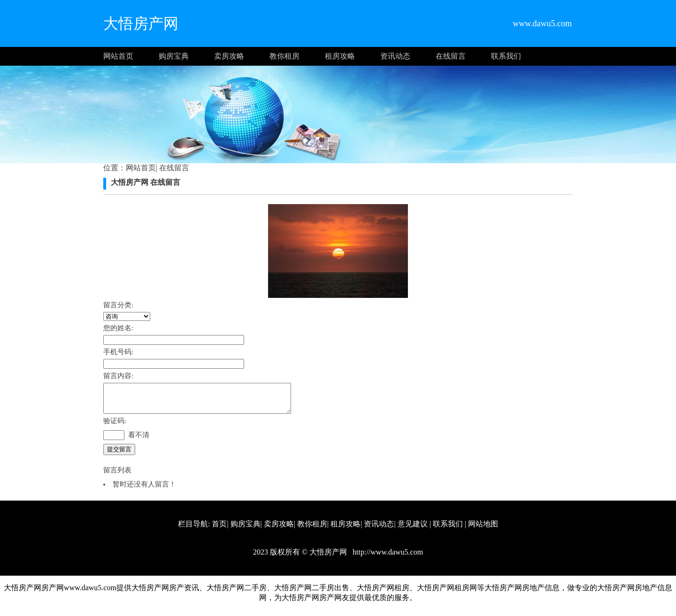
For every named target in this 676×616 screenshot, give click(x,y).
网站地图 (483, 529)
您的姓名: (118, 328)
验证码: (115, 426)
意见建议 (413, 529)
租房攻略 (340, 56)
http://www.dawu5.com (387, 558)
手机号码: (118, 352)
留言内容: (118, 376)
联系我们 (506, 56)
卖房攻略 (229, 56)
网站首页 (118, 56)
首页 (219, 529)
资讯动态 (395, 56)
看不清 (139, 441)
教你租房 (284, 56)
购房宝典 (174, 56)
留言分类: (118, 305)
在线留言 (451, 56)
